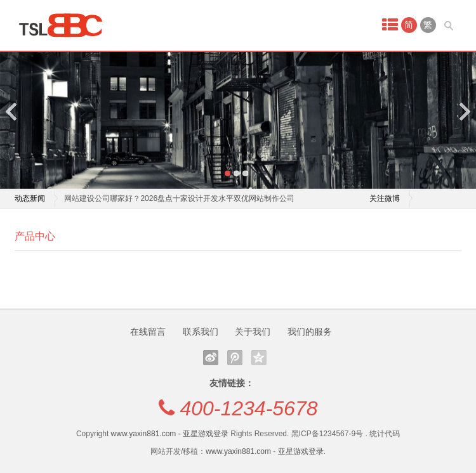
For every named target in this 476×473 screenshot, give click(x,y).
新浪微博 (211, 358)
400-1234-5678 (248, 408)
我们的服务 (310, 332)
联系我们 (201, 332)
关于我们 (253, 332)
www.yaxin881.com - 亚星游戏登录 (170, 434)
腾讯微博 (235, 358)
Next (464, 111)
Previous (12, 111)
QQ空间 (259, 358)
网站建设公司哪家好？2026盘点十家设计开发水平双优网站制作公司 (179, 198)
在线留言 (148, 332)
